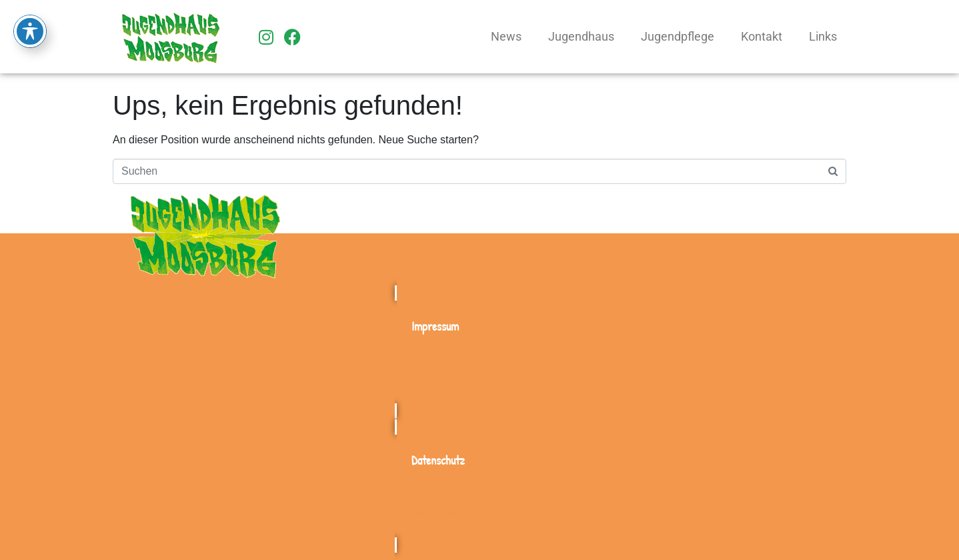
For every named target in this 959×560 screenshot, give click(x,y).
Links (823, 37)
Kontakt (762, 37)
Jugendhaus (581, 37)
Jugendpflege (678, 37)
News (506, 37)
